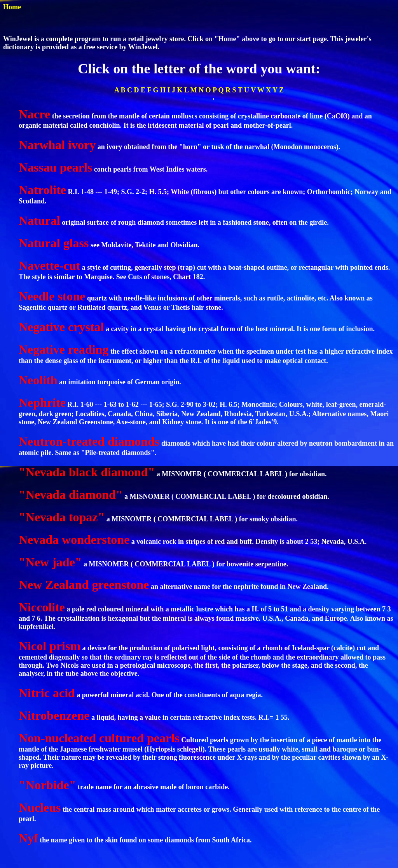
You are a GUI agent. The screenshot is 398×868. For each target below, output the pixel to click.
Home (12, 7)
